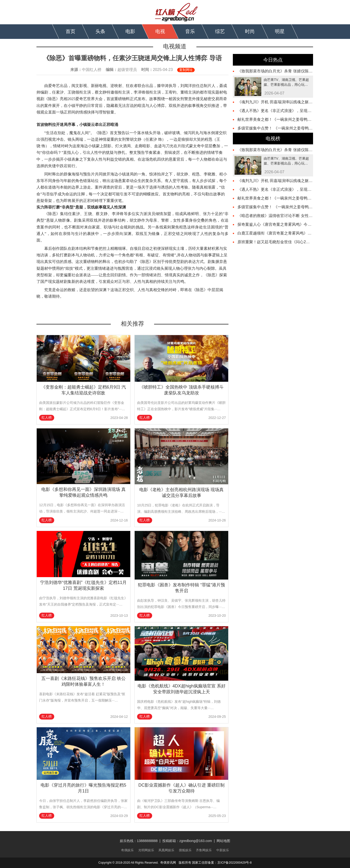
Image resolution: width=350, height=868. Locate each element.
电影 (130, 31)
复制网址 (186, 70)
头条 (100, 31)
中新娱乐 (223, 850)
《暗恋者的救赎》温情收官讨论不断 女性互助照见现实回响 (289, 216)
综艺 (220, 31)
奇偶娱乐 (127, 850)
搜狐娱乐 (185, 850)
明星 (280, 31)
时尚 (250, 31)
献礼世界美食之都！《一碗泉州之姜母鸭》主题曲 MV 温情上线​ (292, 119)
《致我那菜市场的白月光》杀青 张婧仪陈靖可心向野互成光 (289, 71)
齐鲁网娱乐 (204, 850)
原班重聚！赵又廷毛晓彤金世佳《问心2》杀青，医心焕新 (287, 242)
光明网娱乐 (146, 850)
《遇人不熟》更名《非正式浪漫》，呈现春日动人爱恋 (284, 111)
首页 (70, 31)
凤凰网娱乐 (166, 850)
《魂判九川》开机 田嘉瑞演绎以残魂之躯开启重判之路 (285, 102)
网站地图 (223, 841)
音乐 (190, 31)
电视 (160, 31)
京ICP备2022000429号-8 (234, 863)
